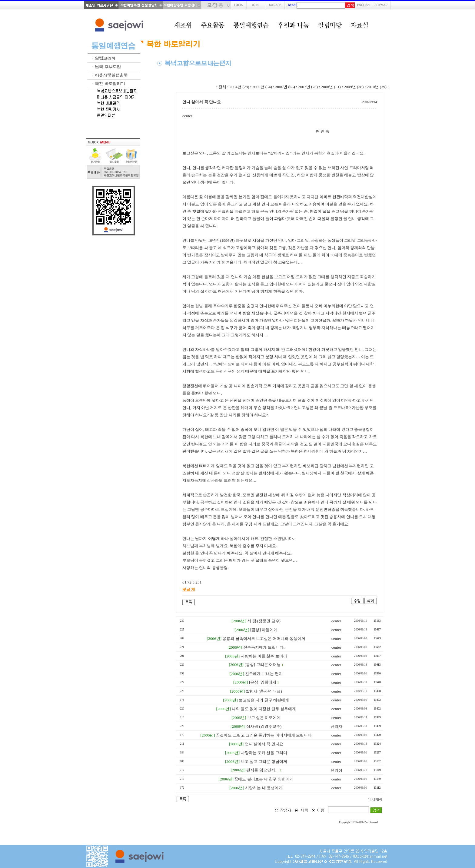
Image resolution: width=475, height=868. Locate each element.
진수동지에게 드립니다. (264, 647)
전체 (222, 87)
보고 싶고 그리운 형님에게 (264, 762)
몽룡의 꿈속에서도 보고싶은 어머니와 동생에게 (264, 639)
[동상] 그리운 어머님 (263, 665)
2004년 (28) (239, 87)
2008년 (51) (331, 87)
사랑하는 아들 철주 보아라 (264, 656)
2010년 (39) (377, 87)
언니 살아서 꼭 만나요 (264, 744)
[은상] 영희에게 (263, 682)
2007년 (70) (308, 87)
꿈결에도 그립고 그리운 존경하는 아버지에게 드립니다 (264, 735)
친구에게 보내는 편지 (264, 674)
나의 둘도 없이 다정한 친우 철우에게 (264, 709)
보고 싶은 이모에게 (264, 718)
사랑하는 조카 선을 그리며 (264, 753)
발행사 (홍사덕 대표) (264, 691)
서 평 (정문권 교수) (264, 621)
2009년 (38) (354, 87)
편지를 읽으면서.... (263, 770)
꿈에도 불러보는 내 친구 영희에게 (264, 779)
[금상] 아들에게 (264, 630)
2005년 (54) (262, 87)
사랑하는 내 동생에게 (264, 788)
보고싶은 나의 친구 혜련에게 (264, 700)
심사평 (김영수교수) (264, 726)
